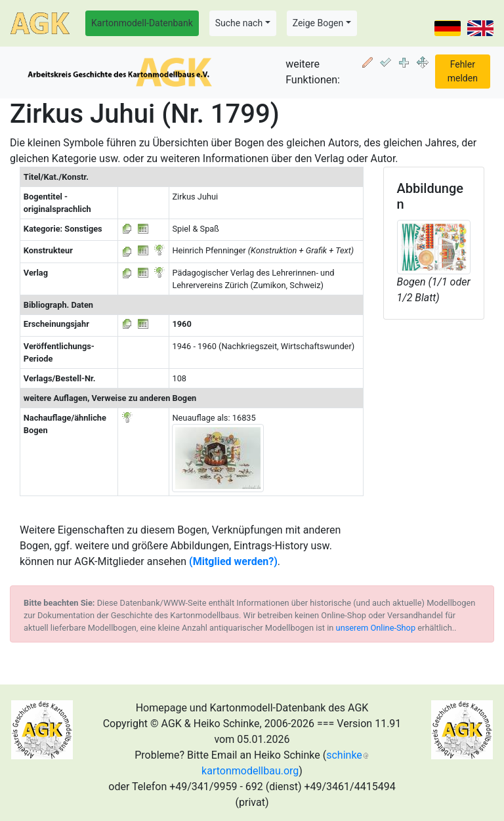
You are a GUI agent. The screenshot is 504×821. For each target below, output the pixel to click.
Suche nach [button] (239, 23)
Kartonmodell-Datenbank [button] (142, 23)
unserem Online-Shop (376, 628)
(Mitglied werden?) (233, 561)
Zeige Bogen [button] (318, 23)
